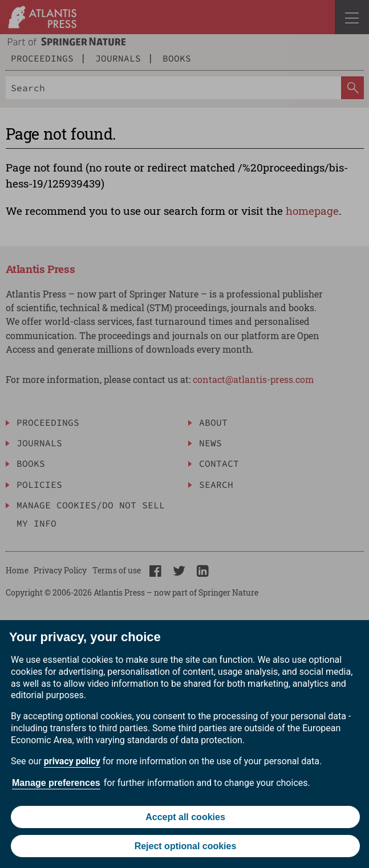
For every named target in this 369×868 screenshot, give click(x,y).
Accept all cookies (185, 817)
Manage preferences (56, 783)
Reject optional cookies (186, 846)
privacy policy (72, 761)
